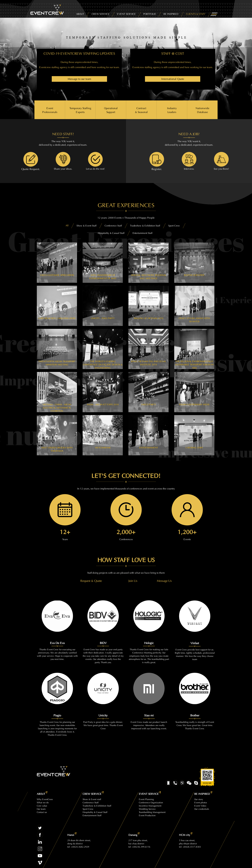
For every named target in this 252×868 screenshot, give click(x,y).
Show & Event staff (92, 799)
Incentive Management (150, 805)
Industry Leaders (172, 110)
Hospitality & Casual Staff (95, 812)
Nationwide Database (202, 110)
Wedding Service (147, 809)
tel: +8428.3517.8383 (190, 847)
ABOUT (80, 14)
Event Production (147, 815)
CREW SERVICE (101, 14)
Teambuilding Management (152, 812)
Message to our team (79, 79)
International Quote (173, 79)
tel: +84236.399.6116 (139, 847)
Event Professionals (50, 110)
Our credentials (202, 809)
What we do (43, 802)
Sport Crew (88, 809)
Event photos (201, 802)
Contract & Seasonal (141, 110)
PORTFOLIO (150, 14)
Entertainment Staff (92, 815)
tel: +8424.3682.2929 (78, 847)
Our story (199, 799)
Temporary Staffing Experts (80, 110)
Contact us (42, 812)
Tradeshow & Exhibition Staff (97, 805)
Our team (41, 809)
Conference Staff (91, 802)
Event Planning (146, 799)
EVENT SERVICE (126, 14)
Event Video (200, 805)
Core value (42, 805)
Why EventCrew (45, 799)
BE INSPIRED (171, 14)
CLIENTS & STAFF (196, 14)
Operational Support (111, 110)
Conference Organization (151, 802)
